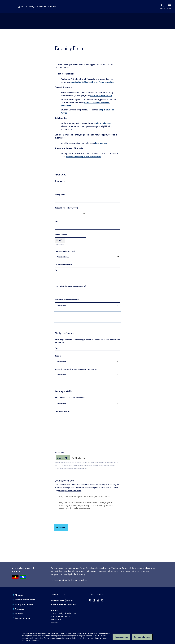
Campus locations (23, 618)
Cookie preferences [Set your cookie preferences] (142, 637)
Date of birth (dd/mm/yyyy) (66, 208)
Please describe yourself (65, 251)
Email (57, 221)
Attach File (59, 453)
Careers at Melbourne (25, 600)
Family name (60, 194)
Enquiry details (63, 391)
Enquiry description (63, 411)
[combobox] (60, 240)
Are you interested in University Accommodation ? (76, 369)
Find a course (101, 143)
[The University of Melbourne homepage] (9, 7)
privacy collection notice (70, 491)
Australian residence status (66, 300)
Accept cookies (121, 637)
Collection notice (64, 481)
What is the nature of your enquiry (69, 398)
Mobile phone (60, 235)
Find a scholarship (102, 123)
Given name (60, 181)
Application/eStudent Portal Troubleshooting (93, 82)
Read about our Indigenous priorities (70, 580)
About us (19, 595)
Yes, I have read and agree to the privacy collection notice (85, 496)
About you (61, 174)
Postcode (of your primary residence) (70, 286)
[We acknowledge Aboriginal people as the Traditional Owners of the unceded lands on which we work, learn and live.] (23, 577)
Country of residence (63, 265)
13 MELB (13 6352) (65, 600)
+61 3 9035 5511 (71, 604)
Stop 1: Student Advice (101, 96)
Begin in (58, 356)
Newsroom (20, 609)
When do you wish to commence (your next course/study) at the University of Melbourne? (87, 341)
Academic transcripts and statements (83, 157)
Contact (19, 614)
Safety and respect (24, 604)
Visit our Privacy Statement (98, 638)
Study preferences (65, 333)
